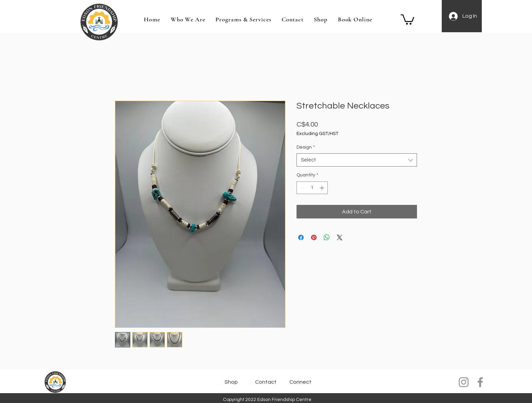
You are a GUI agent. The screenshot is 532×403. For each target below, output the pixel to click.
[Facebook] (480, 382)
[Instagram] (464, 382)
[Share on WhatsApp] (327, 237)
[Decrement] (302, 188)
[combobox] (357, 160)
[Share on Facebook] (301, 237)
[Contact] (266, 382)
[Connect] (301, 382)
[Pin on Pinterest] (314, 237)
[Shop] (231, 382)
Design (306, 147)
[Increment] (322, 188)
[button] (407, 19)
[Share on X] (340, 237)
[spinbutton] (312, 188)
